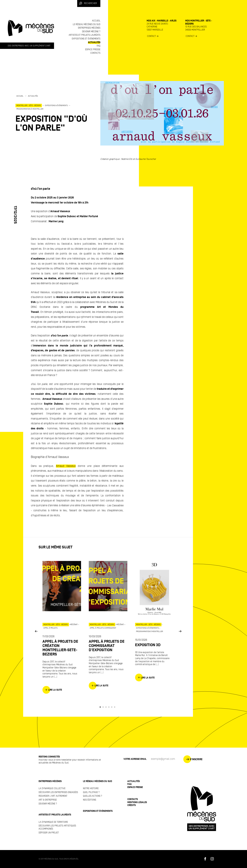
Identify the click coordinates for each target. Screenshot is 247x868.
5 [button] (112, 707)
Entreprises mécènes (89, 28)
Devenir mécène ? (91, 32)
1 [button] (101, 707)
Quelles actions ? (93, 796)
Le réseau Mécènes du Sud (87, 24)
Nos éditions (90, 800)
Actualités (94, 42)
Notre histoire (91, 788)
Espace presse (93, 50)
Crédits (132, 805)
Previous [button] (36, 631)
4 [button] (110, 707)
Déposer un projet (49, 833)
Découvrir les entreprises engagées (58, 792)
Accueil (96, 21)
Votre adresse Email (135, 759)
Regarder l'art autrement (53, 796)
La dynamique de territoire (53, 822)
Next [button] (180, 631)
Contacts (95, 53)
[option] (54, 113)
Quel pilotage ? (91, 792)
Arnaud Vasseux (66, 466)
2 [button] (104, 707)
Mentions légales (137, 802)
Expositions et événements (86, 39)
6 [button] (115, 707)
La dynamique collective (52, 788)
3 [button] (107, 707)
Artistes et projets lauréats (85, 35)
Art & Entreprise (48, 800)
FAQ (99, 46)
